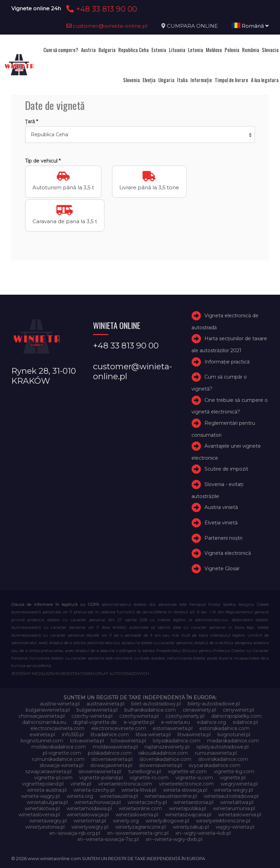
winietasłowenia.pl (240, 815)
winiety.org (126, 821)
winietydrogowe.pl (167, 821)
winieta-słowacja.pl (185, 790)
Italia (182, 80)
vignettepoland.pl (43, 784)
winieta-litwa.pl (139, 790)
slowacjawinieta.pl (111, 765)
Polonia (232, 50)
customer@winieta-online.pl (107, 26)
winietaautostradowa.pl (231, 796)
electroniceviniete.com (119, 728)
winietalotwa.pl (42, 808)
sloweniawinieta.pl (161, 765)
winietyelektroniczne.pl (223, 821)
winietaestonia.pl (194, 802)
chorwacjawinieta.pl (42, 716)
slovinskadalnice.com (223, 759)
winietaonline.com (140, 808)
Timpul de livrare (231, 80)
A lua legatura (265, 80)
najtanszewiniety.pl (167, 747)
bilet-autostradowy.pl (156, 704)
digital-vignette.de (95, 722)
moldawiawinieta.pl (115, 747)
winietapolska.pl (188, 808)
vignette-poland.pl (101, 778)
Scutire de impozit (226, 469)
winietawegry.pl (48, 821)
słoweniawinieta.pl (100, 771)
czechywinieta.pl (139, 716)
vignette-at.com (187, 771)
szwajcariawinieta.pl (48, 771)
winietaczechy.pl (147, 802)
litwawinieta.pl (194, 735)
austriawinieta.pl (105, 704)
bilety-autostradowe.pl (214, 704)
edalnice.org (211, 722)
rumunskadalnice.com (58, 759)
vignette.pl (233, 778)
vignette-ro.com (149, 778)
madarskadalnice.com (233, 741)
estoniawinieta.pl (173, 728)
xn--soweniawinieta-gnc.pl (138, 833)
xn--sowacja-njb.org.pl (75, 833)
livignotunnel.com (42, 741)
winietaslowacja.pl (88, 815)
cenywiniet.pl (238, 710)
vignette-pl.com (53, 778)
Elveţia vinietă (221, 523)
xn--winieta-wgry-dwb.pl (174, 839)
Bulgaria (107, 50)
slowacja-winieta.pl (62, 765)
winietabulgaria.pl (47, 802)
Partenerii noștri (223, 538)
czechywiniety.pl (185, 716)
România (251, 50)
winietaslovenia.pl (39, 815)
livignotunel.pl (234, 735)
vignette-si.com (194, 778)
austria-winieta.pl (60, 704)
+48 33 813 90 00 (101, 9)
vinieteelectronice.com (186, 784)
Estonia (159, 50)
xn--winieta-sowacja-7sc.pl (108, 839)
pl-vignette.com (62, 753)
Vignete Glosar (222, 569)
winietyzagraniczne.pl (141, 827)
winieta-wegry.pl (234, 790)
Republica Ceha (134, 50)
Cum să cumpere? (61, 50)
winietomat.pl (90, 821)
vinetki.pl (81, 784)
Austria (88, 50)
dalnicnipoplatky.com (236, 716)
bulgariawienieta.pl (48, 710)
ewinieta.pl (42, 735)
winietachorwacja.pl (98, 802)
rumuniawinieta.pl (216, 753)
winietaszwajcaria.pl (188, 815)
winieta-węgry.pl (41, 796)
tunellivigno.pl (145, 771)
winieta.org (80, 796)
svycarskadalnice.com (215, 765)
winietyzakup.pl (191, 827)
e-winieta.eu (176, 722)
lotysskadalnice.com (177, 741)
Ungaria (166, 80)
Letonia (196, 50)
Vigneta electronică (228, 553)
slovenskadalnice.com (165, 759)
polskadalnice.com (110, 753)
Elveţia (149, 80)
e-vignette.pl (139, 722)
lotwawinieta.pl (128, 741)
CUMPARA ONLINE (192, 26)
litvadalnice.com (110, 735)
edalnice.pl (245, 722)
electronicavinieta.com (57, 728)
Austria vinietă (221, 507)
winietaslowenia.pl (137, 815)
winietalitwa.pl (237, 802)
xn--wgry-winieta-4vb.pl (203, 833)
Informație (201, 80)
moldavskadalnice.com (59, 747)
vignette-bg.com (234, 771)
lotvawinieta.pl (87, 741)
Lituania (177, 50)
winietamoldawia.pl (89, 808)
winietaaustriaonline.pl (171, 796)
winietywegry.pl (90, 827)
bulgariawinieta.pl (97, 710)
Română (250, 26)
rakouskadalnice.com (163, 753)
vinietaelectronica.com (125, 784)
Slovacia (270, 50)
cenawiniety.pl (199, 710)
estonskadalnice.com (224, 728)
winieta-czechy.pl (94, 790)
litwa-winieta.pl (153, 735)
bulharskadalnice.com (150, 710)
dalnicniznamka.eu (44, 722)
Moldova (214, 50)
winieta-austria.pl (47, 790)
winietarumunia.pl (234, 808)
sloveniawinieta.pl (112, 759)
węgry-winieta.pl (235, 827)
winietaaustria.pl (119, 796)
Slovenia (131, 80)
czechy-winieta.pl (92, 716)
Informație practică (227, 362)
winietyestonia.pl (45, 827)
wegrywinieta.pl (239, 784)
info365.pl (73, 735)
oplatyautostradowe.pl (222, 747)
